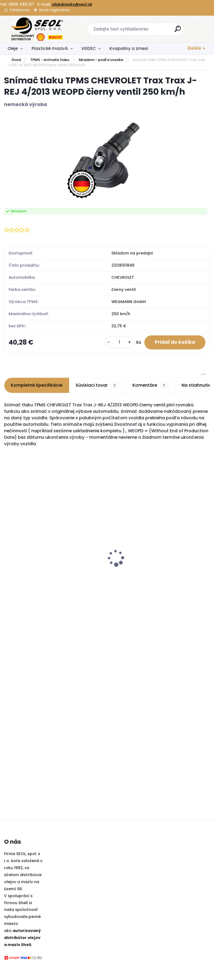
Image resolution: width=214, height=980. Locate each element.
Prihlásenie (20, 10)
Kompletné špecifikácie (37, 385)
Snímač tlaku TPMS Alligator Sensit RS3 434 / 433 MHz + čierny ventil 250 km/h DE (94, 543)
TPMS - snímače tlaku (50, 60)
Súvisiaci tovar (97, 386)
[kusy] (118, 343)
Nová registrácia (54, 10)
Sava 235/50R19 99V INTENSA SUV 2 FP (29, 570)
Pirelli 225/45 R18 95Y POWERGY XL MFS (150, 538)
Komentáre (150, 386)
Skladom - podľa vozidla (101, 60)
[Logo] (37, 29)
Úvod (16, 60)
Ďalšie (194, 48)
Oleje (13, 48)
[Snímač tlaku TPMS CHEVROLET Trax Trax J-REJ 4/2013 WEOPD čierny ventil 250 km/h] (107, 158)
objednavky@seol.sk (72, 4)
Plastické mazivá (50, 48)
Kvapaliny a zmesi (129, 48)
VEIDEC (89, 48)
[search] (178, 31)
